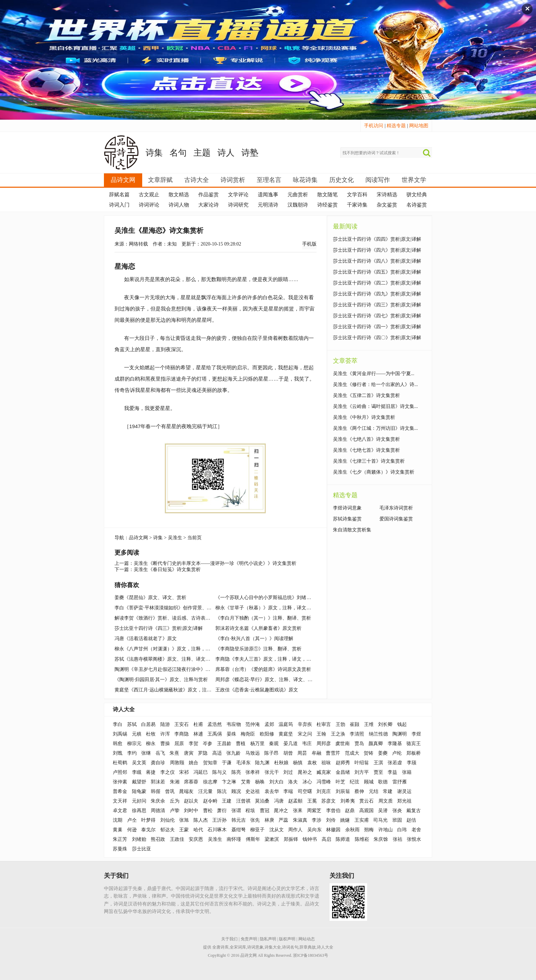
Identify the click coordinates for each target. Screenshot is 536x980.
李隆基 (395, 744)
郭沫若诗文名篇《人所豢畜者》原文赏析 (258, 628)
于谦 (227, 763)
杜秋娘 (281, 763)
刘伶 (331, 820)
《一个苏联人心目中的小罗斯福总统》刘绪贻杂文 (268, 598)
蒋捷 (151, 772)
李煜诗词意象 (347, 508)
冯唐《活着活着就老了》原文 (146, 639)
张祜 (398, 839)
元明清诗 (268, 205)
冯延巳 (201, 772)
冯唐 (279, 801)
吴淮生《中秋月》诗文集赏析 (364, 417)
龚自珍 (158, 763)
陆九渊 (262, 763)
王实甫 (362, 820)
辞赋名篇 (119, 195)
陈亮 (236, 772)
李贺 (193, 744)
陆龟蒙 (139, 791)
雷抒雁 (400, 782)
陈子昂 (271, 753)
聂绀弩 (239, 830)
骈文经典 (417, 195)
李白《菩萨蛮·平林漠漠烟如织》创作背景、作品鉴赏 (170, 608)
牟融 (317, 753)
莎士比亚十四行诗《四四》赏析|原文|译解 (377, 239)
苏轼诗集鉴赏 (347, 519)
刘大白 (277, 782)
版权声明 (287, 939)
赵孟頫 (295, 801)
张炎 (397, 811)
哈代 (198, 830)
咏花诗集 (305, 180)
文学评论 (238, 195)
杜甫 (198, 724)
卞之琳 (229, 782)
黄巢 (118, 830)
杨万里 (257, 744)
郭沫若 (158, 782)
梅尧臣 (248, 734)
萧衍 (222, 811)
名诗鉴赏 (417, 205)
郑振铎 (291, 839)
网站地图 (419, 126)
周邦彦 (324, 744)
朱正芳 (120, 839)
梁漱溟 (272, 839)
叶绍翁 (362, 763)
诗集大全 (273, 947)
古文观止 (149, 195)
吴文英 (139, 763)
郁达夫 (167, 830)
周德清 (158, 811)
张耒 (298, 811)
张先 (255, 820)
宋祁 (184, 772)
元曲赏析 (298, 195)
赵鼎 (350, 811)
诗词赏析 (233, 180)
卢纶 (397, 753)
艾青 (246, 782)
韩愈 (118, 744)
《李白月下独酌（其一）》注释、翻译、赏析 (263, 618)
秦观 (274, 744)
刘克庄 (324, 791)
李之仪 (167, 772)
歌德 (383, 782)
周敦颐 (177, 763)
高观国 (366, 811)
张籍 (407, 772)
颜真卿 (376, 744)
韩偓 (156, 791)
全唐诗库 (220, 947)
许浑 (165, 734)
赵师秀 (343, 763)
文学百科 (357, 195)
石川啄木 (217, 830)
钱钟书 (310, 839)
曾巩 (170, 791)
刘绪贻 (139, 839)
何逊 (132, 830)
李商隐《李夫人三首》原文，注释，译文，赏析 (266, 659)
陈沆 (222, 791)
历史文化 (341, 180)
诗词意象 (255, 947)
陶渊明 (400, 734)
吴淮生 (175, 538)
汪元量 (205, 791)
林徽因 (333, 830)
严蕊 (283, 820)
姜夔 (383, 753)
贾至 (378, 772)
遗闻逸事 (268, 195)
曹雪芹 (333, 753)
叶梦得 (148, 820)
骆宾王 (414, 744)
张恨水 (414, 839)
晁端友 (186, 791)
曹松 (208, 811)
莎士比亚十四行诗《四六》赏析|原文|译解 (377, 250)
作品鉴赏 (209, 195)
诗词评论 (149, 205)
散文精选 (179, 195)
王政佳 (177, 839)
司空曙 (305, 791)
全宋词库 (238, 947)
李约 (132, 753)
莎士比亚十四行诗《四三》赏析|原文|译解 (159, 628)
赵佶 (411, 820)
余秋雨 (352, 830)
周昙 (302, 753)
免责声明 (249, 939)
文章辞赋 (160, 180)
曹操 (165, 744)
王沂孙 (219, 820)
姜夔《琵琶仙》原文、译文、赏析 (150, 598)
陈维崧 (362, 839)
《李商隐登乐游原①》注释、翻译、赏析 (258, 649)
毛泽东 (243, 763)
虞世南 (343, 744)
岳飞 (160, 753)
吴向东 (314, 830)
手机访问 (374, 126)
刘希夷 (348, 801)
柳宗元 (134, 744)
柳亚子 (257, 830)
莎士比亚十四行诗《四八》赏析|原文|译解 (377, 261)
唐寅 (189, 753)
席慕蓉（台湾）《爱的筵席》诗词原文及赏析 (263, 669)
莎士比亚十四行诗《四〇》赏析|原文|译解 (377, 338)
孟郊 (269, 724)
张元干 (272, 772)
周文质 (386, 801)
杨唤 (260, 782)
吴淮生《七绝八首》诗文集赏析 (366, 439)
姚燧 (345, 820)
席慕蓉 (191, 782)
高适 (217, 753)
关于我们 (229, 939)
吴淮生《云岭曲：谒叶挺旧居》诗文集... (376, 406)
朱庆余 (158, 801)
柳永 (151, 744)
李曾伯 (333, 811)
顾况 (236, 791)
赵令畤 (210, 801)
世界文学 (414, 180)
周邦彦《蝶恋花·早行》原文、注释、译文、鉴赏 (266, 680)
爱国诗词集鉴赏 (396, 519)
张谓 (236, 811)
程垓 (250, 811)
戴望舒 (139, 782)
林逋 (198, 734)
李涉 (317, 820)
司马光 (380, 820)
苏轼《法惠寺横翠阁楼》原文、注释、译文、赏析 (167, 659)
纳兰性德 (378, 734)
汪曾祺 (243, 801)
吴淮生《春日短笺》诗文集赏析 (167, 570)
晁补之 (305, 772)
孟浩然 (215, 724)
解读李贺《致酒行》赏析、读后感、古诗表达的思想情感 (174, 618)
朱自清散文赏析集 (352, 530)
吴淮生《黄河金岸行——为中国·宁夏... (374, 374)
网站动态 (307, 939)
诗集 (154, 153)
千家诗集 (357, 205)
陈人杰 (201, 820)
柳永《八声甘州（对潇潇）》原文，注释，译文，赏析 (172, 649)
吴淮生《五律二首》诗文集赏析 (366, 395)
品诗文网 (123, 180)
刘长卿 (385, 724)
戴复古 (414, 811)
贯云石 (366, 801)
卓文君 (120, 811)
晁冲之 (281, 811)
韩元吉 (239, 820)
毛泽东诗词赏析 (396, 508)
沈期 (118, 820)
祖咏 (326, 763)
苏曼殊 (120, 849)
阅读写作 (378, 180)
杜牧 (151, 734)
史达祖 (253, 791)
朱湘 (175, 782)
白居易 (148, 724)
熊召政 (158, 839)
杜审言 (324, 724)
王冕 (312, 801)
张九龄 (233, 753)
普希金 (120, 791)
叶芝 (340, 782)
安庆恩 (196, 839)
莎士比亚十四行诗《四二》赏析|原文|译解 (377, 283)
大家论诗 (209, 205)
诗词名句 (290, 947)
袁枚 (312, 763)
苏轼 (132, 724)
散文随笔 (327, 195)
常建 (388, 791)
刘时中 (191, 811)
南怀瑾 (234, 839)
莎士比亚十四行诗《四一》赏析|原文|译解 (377, 327)
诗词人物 (179, 205)
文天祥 (120, 801)
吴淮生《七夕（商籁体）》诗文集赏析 (374, 472)
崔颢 (354, 724)
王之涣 (338, 734)
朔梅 (369, 830)
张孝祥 (253, 772)
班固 (397, 820)
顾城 (369, 782)
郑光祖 (404, 801)
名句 (178, 153)
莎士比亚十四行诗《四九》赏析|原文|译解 (377, 294)
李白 (118, 724)
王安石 (182, 724)
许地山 (386, 830)
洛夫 (293, 782)
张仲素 (120, 782)
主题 (202, 153)
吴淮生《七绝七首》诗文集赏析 (366, 450)
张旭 (184, 820)
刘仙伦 (167, 820)
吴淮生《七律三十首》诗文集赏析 (369, 461)
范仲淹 (253, 724)
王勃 (340, 724)
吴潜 (383, 811)
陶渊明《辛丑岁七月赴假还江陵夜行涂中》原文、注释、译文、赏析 (186, 669)
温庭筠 (286, 724)
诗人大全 (124, 709)
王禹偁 (215, 734)
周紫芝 (314, 811)
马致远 (253, 753)
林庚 (269, 820)
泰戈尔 (148, 830)
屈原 (179, 744)
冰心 (307, 782)
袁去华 (272, 791)
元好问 (139, 801)
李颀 (412, 763)
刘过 (288, 772)
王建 (227, 801)
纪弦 (354, 782)
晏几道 (291, 744)
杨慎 (298, 763)
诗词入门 (119, 205)
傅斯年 (253, 839)
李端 (288, 791)
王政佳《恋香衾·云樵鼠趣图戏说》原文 (257, 690)
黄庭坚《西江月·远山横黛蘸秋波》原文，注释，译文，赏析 (177, 690)
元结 (374, 791)
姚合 (193, 763)
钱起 (402, 724)
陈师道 (343, 839)
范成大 (352, 753)
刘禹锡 (120, 734)
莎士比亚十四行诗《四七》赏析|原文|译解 (377, 316)
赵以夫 (191, 801)
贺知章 (210, 763)
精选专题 (396, 126)
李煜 (416, 734)
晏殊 (231, 734)
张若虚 (395, 763)
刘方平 (362, 772)
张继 (146, 753)
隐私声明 (268, 939)
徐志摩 (210, 782)
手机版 (309, 244)
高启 (326, 839)
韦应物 (234, 724)
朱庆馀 (381, 839)
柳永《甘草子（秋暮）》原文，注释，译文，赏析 (268, 608)
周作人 (295, 830)
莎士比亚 (142, 849)
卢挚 (175, 811)
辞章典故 (308, 947)
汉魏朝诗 (298, 205)
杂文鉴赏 (387, 205)
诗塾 (250, 153)
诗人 (226, 153)
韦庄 (307, 744)
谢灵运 (404, 791)
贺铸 (368, 753)
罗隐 (203, 753)
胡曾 (288, 753)
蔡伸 (359, 791)
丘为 (175, 801)
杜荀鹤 (120, 763)
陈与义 (219, 772)
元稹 (137, 734)
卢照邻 (120, 772)
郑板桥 (414, 753)
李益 (392, 772)
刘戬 (118, 753)
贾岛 (359, 744)
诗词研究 (238, 205)
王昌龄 (224, 744)
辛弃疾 (305, 724)
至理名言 (269, 180)
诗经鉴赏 (327, 205)
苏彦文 (329, 801)
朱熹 (174, 753)
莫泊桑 (262, 801)
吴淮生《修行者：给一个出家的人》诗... (376, 385)
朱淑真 (300, 820)
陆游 (165, 724)
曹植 (241, 744)
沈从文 (277, 830)
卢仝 (132, 820)
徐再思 (139, 811)
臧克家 (324, 772)
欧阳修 (267, 734)
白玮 (402, 830)
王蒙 (184, 830)
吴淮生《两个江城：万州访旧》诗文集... (376, 428)
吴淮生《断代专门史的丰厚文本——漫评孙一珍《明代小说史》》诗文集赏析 (215, 563)
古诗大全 (197, 180)
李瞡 (137, 772)
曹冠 (265, 811)
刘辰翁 (343, 791)
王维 (369, 724)
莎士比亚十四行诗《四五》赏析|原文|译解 (377, 272)
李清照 (357, 734)
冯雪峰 (324, 782)
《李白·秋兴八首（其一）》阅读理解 (254, 639)
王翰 (321, 734)
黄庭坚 (286, 734)
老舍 (416, 830)
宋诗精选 (387, 195)
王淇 (378, 763)
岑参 (207, 744)
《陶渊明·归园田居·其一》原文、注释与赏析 (161, 680)
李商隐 (182, 734)
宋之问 (305, 734)
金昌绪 (343, 772)
